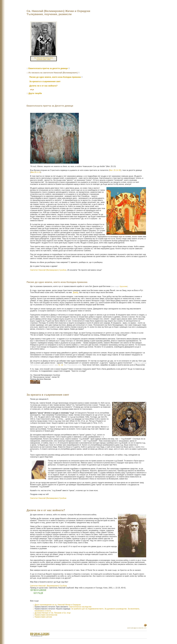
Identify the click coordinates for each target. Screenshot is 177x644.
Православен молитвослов (46, 615)
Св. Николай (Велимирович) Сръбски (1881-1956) (44, 59)
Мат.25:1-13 (36, 172)
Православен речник (43, 617)
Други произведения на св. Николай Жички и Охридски (58, 605)
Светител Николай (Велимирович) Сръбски (48, 270)
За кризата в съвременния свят (45, 81)
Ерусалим (123, 286)
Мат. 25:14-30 (115, 170)
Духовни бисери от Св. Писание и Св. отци (53, 613)
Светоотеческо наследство (80, 607)
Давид (75, 292)
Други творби (35, 93)
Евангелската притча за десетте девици (48, 68)
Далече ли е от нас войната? (43, 86)
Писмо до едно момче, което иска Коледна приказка (55, 77)
